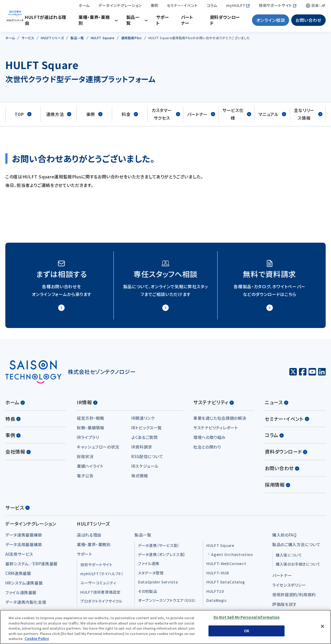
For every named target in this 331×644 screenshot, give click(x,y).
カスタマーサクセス (166, 117)
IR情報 (87, 405)
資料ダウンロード (227, 21)
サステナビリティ (214, 405)
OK (247, 631)
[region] (165, 627)
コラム (212, 7)
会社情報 (18, 454)
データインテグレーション (120, 7)
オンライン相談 (271, 21)
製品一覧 (138, 21)
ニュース (277, 405)
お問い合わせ (308, 21)
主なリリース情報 (308, 117)
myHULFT (236, 7)
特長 (13, 421)
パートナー (190, 21)
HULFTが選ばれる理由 (56, 21)
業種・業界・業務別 (102, 21)
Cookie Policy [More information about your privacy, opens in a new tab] (37, 639)
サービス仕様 (237, 117)
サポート (167, 21)
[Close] (322, 626)
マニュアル (272, 117)
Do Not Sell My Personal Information (247, 617)
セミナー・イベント (182, 7)
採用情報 (277, 487)
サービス (17, 510)
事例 (154, 7)
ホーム (84, 7)
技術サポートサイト (276, 7)
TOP (23, 117)
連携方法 (59, 117)
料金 (130, 117)
